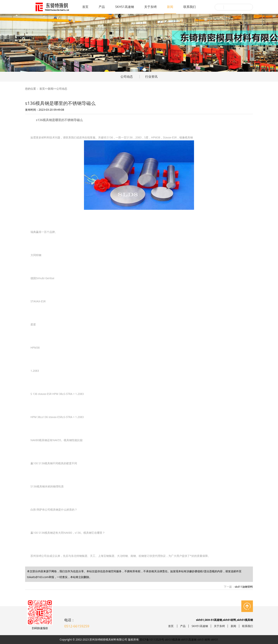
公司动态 (127, 77)
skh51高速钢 (189, 639)
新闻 (170, 7)
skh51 (215, 639)
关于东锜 (150, 7)
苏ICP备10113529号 (152, 639)
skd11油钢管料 (244, 587)
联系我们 (190, 7)
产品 (102, 7)
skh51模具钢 (173, 639)
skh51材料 (204, 639)
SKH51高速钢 (125, 7)
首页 (85, 7)
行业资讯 (151, 77)
